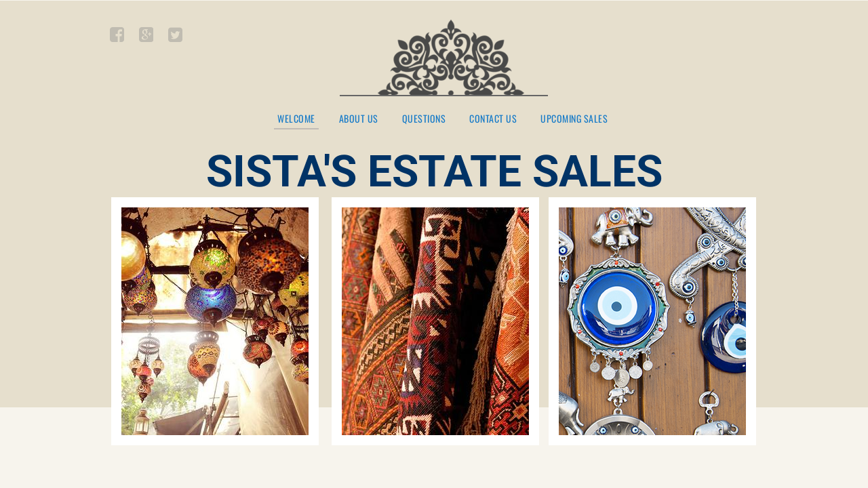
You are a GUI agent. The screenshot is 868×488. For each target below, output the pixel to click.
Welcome (296, 119)
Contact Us (493, 119)
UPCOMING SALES (574, 119)
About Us (359, 119)
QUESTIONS (424, 119)
